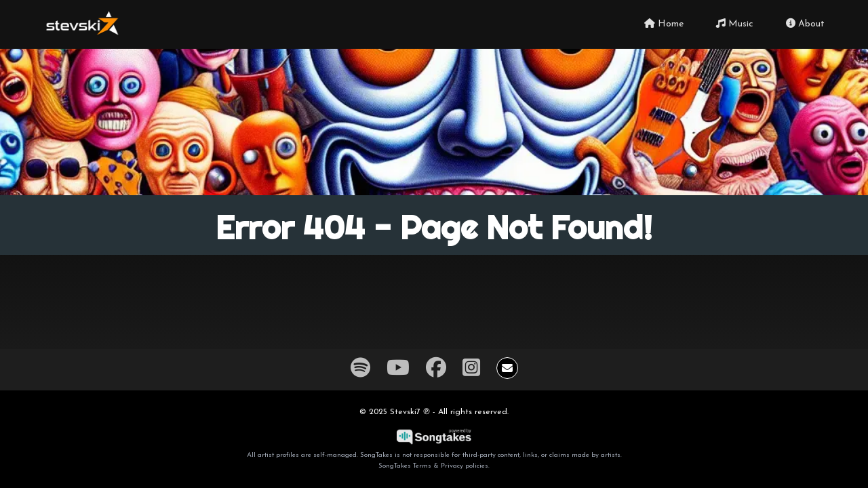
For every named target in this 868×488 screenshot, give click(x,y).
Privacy (452, 466)
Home (664, 24)
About (805, 24)
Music (735, 24)
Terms (422, 466)
